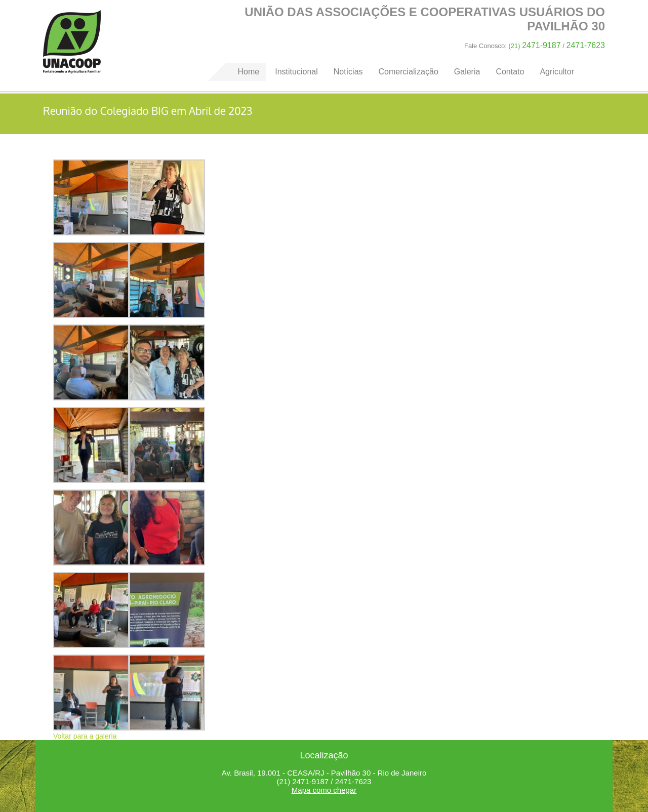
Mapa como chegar (324, 790)
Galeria (467, 72)
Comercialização (409, 72)
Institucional (296, 72)
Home (72, 42)
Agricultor (557, 72)
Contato (510, 72)
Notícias (348, 72)
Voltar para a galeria (85, 736)
